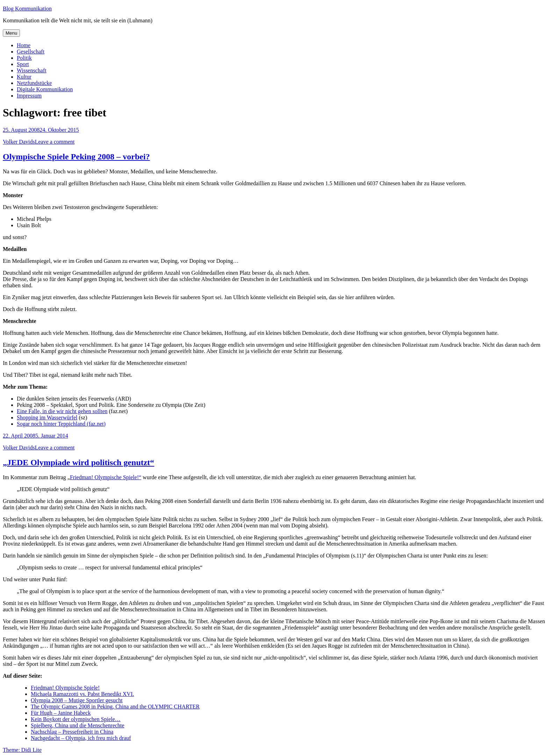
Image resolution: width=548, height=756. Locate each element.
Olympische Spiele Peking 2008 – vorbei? (76, 157)
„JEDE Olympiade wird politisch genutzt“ (78, 462)
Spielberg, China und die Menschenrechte (78, 725)
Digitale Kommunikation (45, 89)
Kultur (24, 77)
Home (24, 45)
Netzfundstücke (34, 83)
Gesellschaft (31, 52)
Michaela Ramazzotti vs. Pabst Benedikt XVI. (82, 694)
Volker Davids (19, 142)
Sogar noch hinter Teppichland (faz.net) (61, 424)
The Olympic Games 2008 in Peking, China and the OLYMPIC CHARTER (115, 707)
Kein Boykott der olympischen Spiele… (76, 719)
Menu (11, 33)
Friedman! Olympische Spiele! (65, 688)
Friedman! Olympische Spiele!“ (106, 477)
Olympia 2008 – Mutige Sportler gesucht (77, 700)
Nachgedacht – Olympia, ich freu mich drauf (81, 738)
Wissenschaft (32, 70)
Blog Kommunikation (27, 9)
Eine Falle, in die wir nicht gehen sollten (62, 411)
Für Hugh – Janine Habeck (61, 713)
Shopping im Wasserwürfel (47, 417)
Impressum (29, 96)
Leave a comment (55, 142)
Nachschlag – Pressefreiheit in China (72, 732)
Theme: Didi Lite (22, 750)
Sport (23, 64)
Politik (24, 58)
